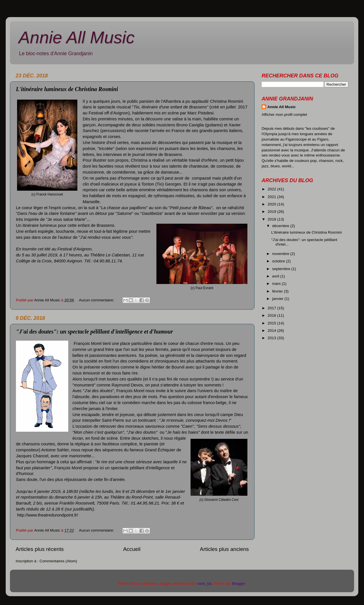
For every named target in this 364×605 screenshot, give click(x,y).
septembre (282, 269)
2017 (272, 308)
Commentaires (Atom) (58, 561)
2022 (272, 189)
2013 (272, 338)
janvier (278, 299)
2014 (272, 331)
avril (276, 276)
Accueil (132, 549)
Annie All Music (76, 37)
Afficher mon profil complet (284, 115)
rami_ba (204, 584)
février (278, 291)
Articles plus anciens (224, 549)
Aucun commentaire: (97, 300)
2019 (272, 212)
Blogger (239, 584)
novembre (281, 254)
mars (277, 284)
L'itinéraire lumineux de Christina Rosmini (67, 89)
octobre (279, 261)
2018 (272, 219)
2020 (272, 204)
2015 (272, 323)
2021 (272, 197)
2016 (272, 315)
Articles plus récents (40, 549)
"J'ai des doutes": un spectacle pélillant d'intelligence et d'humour (94, 332)
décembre (281, 226)
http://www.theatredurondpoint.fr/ (48, 515)
